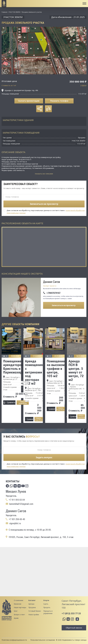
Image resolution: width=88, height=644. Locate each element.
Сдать (46, 604)
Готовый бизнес (35, 611)
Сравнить (11, 402)
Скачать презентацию (29, 101)
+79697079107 (53, 293)
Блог (16, 611)
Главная (4, 12)
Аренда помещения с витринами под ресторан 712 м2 (34, 372)
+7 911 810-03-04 (17, 500)
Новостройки (34, 615)
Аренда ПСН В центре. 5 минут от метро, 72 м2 (76, 370)
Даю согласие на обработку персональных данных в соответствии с (46, 212)
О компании (19, 600)
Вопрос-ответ (19, 615)
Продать (47, 607)
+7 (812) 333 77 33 (71, 613)
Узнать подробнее (23, 402)
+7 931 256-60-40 (17, 519)
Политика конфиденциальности (14, 640)
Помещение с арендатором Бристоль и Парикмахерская (16, 367)
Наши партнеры (20, 607)
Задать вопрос (44, 457)
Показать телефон (59, 101)
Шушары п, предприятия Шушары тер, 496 (20, 90)
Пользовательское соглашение (43, 640)
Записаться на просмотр (64, 305)
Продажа (32, 607)
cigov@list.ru (15, 523)
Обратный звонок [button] (74, 628)
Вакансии (18, 604)
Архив (16, 618)
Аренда (31, 604)
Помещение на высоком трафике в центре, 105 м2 (56, 369)
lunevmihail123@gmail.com (21, 504)
